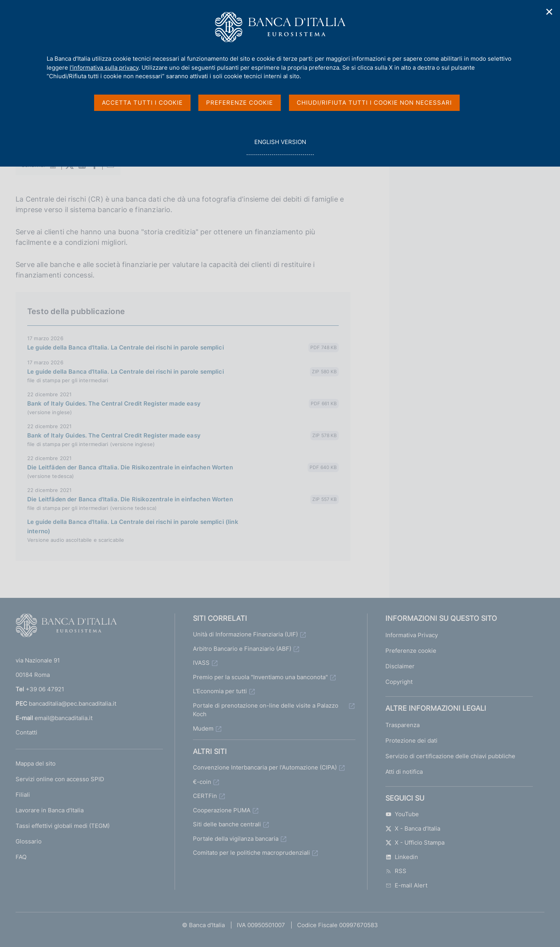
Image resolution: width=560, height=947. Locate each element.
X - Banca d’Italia (413, 828)
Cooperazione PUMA (222, 810)
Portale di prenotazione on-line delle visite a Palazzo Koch (266, 710)
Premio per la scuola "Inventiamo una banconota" (260, 677)
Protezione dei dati (411, 741)
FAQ (21, 857)
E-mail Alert (406, 885)
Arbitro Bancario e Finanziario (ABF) (242, 649)
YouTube (402, 814)
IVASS (201, 663)
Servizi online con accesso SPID (60, 779)
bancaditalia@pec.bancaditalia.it (73, 704)
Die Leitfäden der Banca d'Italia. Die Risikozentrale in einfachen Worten (130, 467)
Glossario (29, 841)
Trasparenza (402, 725)
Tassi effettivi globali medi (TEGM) (63, 826)
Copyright (399, 682)
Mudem (203, 728)
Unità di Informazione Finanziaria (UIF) (245, 634)
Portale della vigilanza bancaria (236, 839)
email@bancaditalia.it (64, 718)
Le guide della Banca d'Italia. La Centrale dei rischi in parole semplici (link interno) (133, 526)
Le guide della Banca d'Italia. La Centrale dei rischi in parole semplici (126, 347)
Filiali (23, 795)
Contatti (26, 732)
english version (280, 146)
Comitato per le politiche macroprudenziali (251, 853)
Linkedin (402, 857)
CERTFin (205, 796)
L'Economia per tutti (220, 691)
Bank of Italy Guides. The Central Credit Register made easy (114, 403)
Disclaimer (400, 666)
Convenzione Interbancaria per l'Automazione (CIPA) (265, 767)
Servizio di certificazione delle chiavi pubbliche (450, 756)
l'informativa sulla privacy (104, 68)
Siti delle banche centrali (227, 824)
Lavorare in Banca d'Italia (50, 810)
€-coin (202, 782)
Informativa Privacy (412, 635)
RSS (396, 871)
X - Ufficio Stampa (415, 842)
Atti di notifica (404, 772)
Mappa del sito (36, 763)
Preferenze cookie (411, 651)
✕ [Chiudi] (549, 12)
